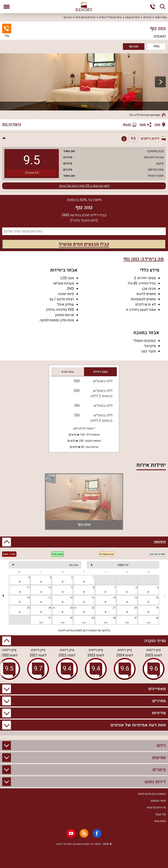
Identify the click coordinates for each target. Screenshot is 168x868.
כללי (156, 46)
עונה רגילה (100, 372)
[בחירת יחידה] (45, 565)
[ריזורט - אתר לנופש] (84, 7)
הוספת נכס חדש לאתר (152, 794)
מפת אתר (160, 821)
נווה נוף (134, 46)
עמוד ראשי (161, 17)
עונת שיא (68, 372)
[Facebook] (97, 833)
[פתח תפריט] (7, 7)
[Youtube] (71, 833)
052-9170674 (12, 125)
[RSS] (84, 833)
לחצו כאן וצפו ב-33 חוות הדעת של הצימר (84, 186)
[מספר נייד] (84, 231)
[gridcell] (84, 580)
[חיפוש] (163, 7)
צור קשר (160, 814)
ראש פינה (160, 36)
